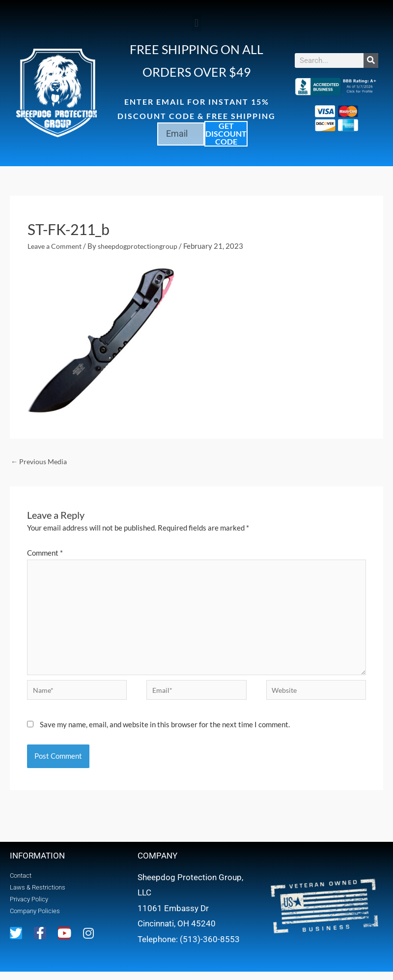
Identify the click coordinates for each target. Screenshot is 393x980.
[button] (196, 23)
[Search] (371, 60)
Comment (45, 553)
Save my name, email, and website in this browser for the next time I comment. (165, 732)
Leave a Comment (56, 246)
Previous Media (41, 462)
